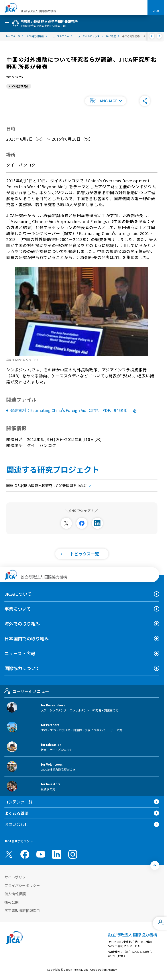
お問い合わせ (16, 824)
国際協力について (22, 668)
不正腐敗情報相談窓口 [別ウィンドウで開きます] (22, 911)
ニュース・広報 (20, 653)
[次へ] (159, 36)
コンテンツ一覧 (18, 802)
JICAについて (18, 594)
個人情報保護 (15, 894)
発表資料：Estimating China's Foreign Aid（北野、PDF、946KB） (73, 410)
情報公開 (12, 902)
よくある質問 (16, 813)
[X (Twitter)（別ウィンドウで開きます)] (9, 854)
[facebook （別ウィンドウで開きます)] (25, 854)
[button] (106, 101)
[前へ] (152, 36)
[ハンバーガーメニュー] (156, 6)
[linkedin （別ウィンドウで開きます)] (57, 854)
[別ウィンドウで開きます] (66, 523)
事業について (18, 609)
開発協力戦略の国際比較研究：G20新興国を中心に (49, 486)
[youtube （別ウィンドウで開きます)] (41, 854)
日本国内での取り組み (27, 638)
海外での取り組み (22, 624)
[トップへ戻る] (155, 865)
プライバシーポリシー (22, 885)
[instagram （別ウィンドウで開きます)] (73, 854)
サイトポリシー (17, 877)
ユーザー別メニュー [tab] (27, 691)
